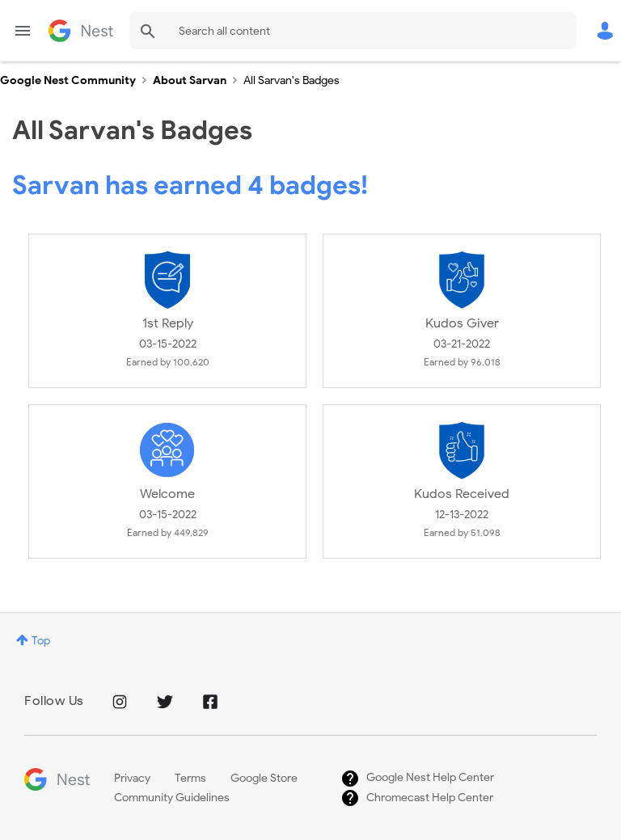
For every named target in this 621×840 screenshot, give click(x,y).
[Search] (353, 31)
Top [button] (41, 641)
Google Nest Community (81, 31)
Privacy (132, 778)
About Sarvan (190, 80)
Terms (190, 778)
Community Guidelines (172, 798)
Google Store (264, 778)
